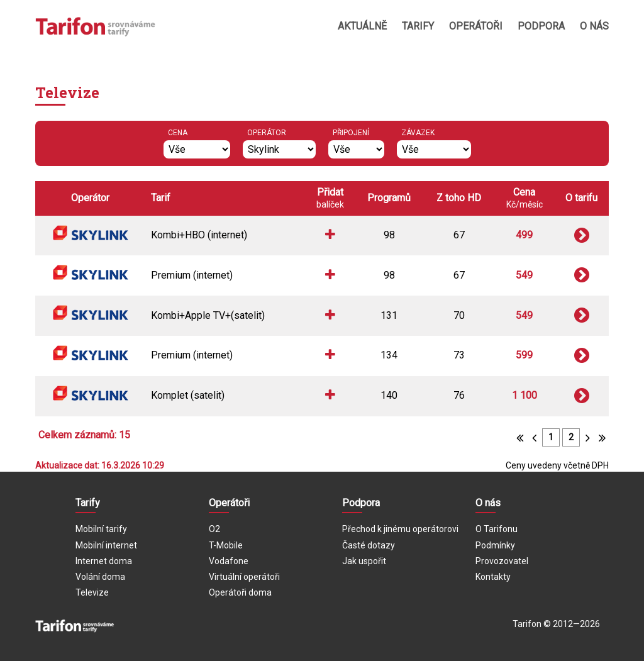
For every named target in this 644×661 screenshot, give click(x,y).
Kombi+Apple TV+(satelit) (208, 315)
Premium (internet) (192, 275)
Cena (178, 133)
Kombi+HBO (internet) (199, 235)
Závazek (418, 133)
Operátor (267, 133)
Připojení (351, 133)
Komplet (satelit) (188, 395)
